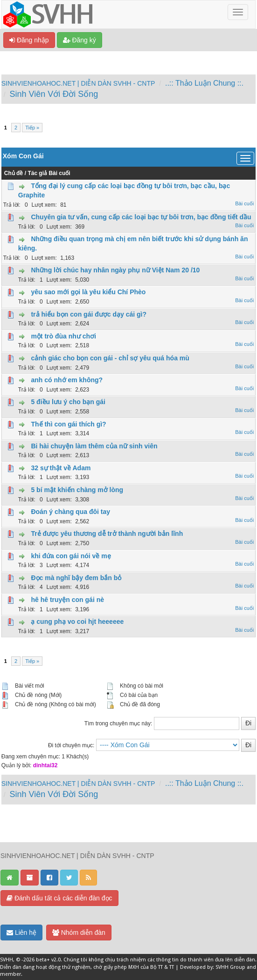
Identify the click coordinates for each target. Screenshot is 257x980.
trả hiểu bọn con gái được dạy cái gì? (89, 314)
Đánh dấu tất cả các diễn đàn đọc (59, 898)
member (10, 974)
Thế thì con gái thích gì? (68, 424)
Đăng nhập (29, 40)
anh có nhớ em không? (67, 380)
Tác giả (37, 173)
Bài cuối (59, 173)
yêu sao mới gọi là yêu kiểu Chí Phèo (88, 292)
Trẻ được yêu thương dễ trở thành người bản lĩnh (107, 534)
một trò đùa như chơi (63, 336)
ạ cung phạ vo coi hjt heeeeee (77, 622)
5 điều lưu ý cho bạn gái (68, 402)
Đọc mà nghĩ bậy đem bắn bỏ (76, 578)
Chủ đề (14, 173)
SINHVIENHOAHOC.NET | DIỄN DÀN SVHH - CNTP (78, 83)
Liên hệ (21, 933)
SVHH (7, 960)
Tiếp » (32, 128)
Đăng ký (80, 40)
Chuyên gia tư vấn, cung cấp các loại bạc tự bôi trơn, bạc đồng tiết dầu (141, 217)
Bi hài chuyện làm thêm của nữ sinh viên (94, 446)
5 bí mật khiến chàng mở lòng (77, 490)
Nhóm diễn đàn (79, 933)
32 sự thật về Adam (61, 468)
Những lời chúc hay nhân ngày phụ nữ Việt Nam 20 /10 (115, 270)
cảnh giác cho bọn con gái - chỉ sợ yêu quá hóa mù (110, 358)
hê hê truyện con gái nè (67, 600)
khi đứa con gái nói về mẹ (71, 556)
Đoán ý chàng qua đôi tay (70, 512)
